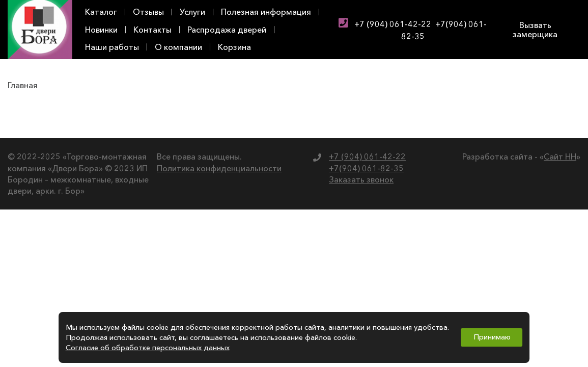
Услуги (192, 12)
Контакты (152, 30)
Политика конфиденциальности (219, 168)
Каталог (101, 12)
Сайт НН (560, 156)
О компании (178, 47)
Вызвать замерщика (535, 30)
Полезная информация (266, 12)
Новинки (101, 30)
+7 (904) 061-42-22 (393, 24)
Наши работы (112, 47)
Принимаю (492, 337)
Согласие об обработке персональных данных (148, 348)
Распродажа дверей (227, 30)
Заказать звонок (361, 179)
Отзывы (148, 12)
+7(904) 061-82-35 (366, 168)
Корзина (234, 47)
